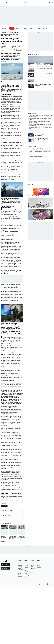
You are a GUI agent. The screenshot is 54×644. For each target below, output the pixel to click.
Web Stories (32, 184)
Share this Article (6, 50)
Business (18, 28)
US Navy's (32, 149)
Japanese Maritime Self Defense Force (42, 151)
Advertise (7, 584)
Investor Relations (21, 584)
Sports (38, 28)
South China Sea (6, 513)
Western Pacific (40, 149)
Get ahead (45, 28)
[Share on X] (42, 584)
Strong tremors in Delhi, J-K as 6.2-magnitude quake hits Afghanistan (41, 116)
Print (21, 502)
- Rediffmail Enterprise (20, 566)
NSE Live (33, 564)
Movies (32, 28)
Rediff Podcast (27, 577)
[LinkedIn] (53, 584)
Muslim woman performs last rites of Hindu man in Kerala (41, 128)
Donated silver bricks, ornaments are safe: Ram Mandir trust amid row (40, 122)
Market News (33, 566)
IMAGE (31, 154)
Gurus (36, 3)
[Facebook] (45, 584)
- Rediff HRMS (19, 572)
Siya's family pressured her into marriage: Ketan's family (40, 119)
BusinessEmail (29, 3)
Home (2, 3)
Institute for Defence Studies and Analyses (38, 157)
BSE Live (33, 562)
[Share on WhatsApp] (40, 584)
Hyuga (37, 154)
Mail (7, 3)
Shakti (31, 159)
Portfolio (33, 570)
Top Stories (5, 28)
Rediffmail (20, 562)
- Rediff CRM (19, 574)
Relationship (40, 567)
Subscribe (4, 506)
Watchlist (33, 568)
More (45, 3)
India (31, 151)
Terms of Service (16, 584)
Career (39, 566)
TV (40, 3)
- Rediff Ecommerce (20, 569)
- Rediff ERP (20, 576)
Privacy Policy (11, 584)
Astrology (27, 575)
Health (39, 562)
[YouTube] (50, 584)
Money (20, 3)
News (13, 3)
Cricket (25, 28)
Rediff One (20, 564)
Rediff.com (34, 584)
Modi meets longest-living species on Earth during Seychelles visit (40, 125)
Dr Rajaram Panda (6, 518)
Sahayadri (38, 159)
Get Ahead (26, 571)
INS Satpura (14, 513)
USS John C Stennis (6, 516)
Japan (15, 516)
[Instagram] (48, 584)
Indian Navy (48, 149)
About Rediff (2, 584)
